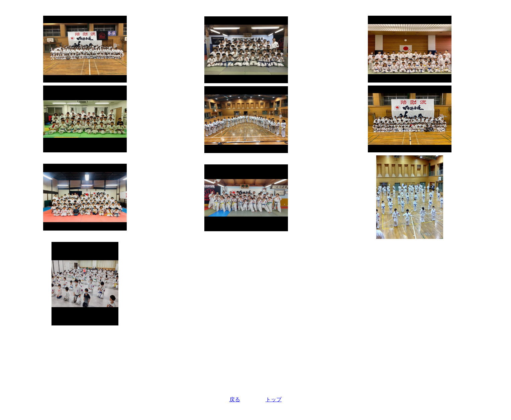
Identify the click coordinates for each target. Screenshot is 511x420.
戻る (235, 399)
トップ (274, 399)
